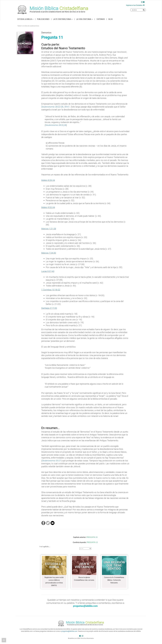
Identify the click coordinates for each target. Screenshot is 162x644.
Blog (111, 19)
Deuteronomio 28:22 (54, 125)
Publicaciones (43, 19)
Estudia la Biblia (25, 19)
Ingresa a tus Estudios (134, 5)
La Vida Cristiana (84, 19)
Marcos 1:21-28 (49, 229)
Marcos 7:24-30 (49, 253)
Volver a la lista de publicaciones (28, 26)
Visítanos (101, 19)
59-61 (67, 107)
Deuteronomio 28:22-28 (52, 107)
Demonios (46, 33)
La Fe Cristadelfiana (63, 19)
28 (65, 125)
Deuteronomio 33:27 (52, 461)
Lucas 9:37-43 (48, 271)
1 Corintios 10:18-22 (51, 290)
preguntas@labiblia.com (69, 631)
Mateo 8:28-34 (48, 180)
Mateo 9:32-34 (48, 207)
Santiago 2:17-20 (49, 308)
